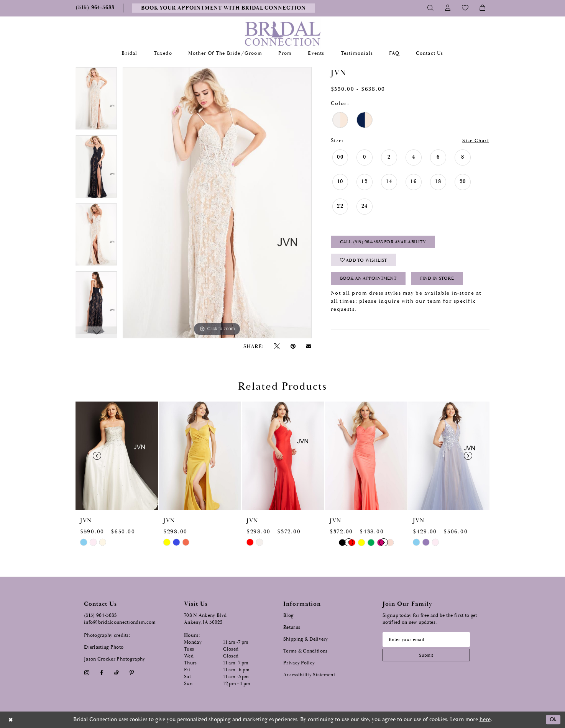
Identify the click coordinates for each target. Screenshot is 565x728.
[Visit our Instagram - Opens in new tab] (87, 673)
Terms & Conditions (305, 651)
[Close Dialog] (11, 720)
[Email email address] (429, 640)
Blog (288, 616)
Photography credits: (107, 635)
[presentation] (117, 456)
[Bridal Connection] (283, 34)
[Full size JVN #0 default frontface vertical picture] (217, 203)
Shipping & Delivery (306, 639)
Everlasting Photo (104, 647)
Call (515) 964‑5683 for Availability (387, 243)
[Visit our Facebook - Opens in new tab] (102, 673)
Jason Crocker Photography (115, 659)
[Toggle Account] (448, 8)
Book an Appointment (371, 281)
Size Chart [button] (474, 141)
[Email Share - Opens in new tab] (309, 346)
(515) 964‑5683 (100, 616)
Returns (292, 627)
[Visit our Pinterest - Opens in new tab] (132, 673)
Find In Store (445, 281)
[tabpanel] (96, 101)
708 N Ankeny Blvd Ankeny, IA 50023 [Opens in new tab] (205, 619)
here (485, 719)
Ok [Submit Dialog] (553, 720)
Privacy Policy (299, 663)
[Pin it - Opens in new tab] (293, 347)
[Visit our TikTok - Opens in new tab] (117, 673)
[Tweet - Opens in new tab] (277, 347)
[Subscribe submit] (429, 656)
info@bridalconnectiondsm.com (120, 622)
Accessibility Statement (309, 675)
